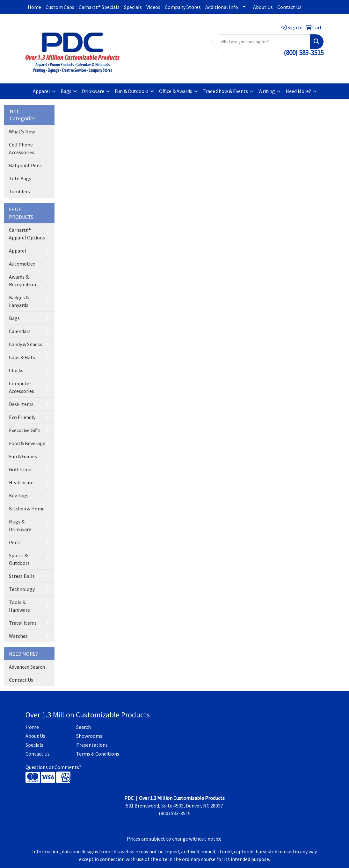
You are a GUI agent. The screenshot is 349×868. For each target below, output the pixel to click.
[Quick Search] (261, 42)
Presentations (92, 745)
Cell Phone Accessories (22, 148)
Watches (18, 636)
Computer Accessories (22, 387)
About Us (263, 7)
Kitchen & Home (27, 509)
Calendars (20, 331)
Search (84, 727)
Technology (22, 589)
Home (34, 7)
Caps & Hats (22, 357)
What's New (22, 132)
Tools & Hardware (19, 606)
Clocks (16, 370)
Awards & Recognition (22, 281)
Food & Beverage (27, 443)
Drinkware (93, 91)
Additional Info (222, 7)
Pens (14, 542)
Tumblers (19, 191)
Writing (267, 91)
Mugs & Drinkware (20, 525)
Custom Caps (60, 7)
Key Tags (19, 495)
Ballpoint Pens (25, 165)
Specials (133, 7)
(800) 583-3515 (304, 53)
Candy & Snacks (25, 344)
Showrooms (89, 736)
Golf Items (21, 469)
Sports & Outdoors (19, 559)
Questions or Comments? (53, 767)
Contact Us (289, 7)
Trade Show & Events (225, 91)
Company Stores (183, 7)
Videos (153, 7)
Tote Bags (20, 178)
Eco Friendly (22, 417)
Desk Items (21, 404)
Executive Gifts (25, 430)
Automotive (22, 264)
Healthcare (21, 482)
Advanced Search (27, 667)
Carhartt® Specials (99, 7)
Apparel (41, 91)
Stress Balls (22, 576)
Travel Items (23, 623)
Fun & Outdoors (132, 91)
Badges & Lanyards (19, 301)
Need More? (298, 91)
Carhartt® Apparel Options (27, 234)
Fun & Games (23, 456)
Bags (66, 91)
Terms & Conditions (98, 754)
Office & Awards (176, 91)
